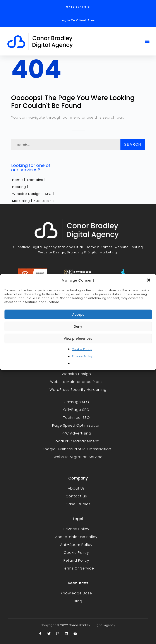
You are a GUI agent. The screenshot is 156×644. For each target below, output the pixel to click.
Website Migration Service (78, 457)
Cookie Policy (82, 349)
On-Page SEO (76, 402)
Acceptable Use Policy (76, 537)
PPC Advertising (76, 433)
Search (133, 145)
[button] (149, 280)
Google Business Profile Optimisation (76, 449)
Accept (78, 314)
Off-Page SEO (76, 410)
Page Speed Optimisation (76, 425)
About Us (76, 488)
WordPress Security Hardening (78, 390)
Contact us (76, 496)
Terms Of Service (78, 568)
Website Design (76, 374)
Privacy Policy (82, 356)
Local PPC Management (76, 441)
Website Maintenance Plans (76, 382)
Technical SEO (76, 418)
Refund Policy (76, 560)
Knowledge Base (76, 593)
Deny (78, 326)
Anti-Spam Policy (76, 545)
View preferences (78, 338)
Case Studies (78, 504)
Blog (78, 601)
